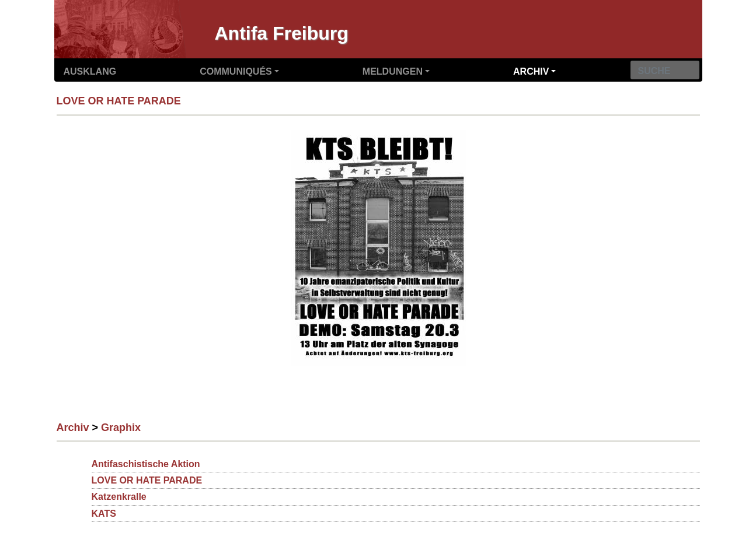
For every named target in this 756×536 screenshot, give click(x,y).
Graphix (121, 428)
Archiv (531, 71)
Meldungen (393, 71)
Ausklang (90, 71)
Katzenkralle (119, 497)
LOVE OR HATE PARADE (119, 101)
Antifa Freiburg (282, 33)
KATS (104, 514)
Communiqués (236, 71)
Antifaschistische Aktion (146, 464)
